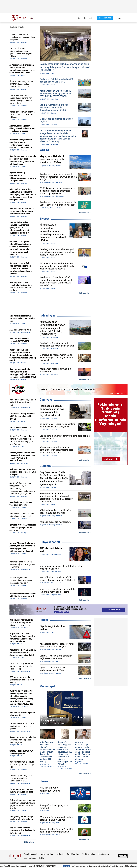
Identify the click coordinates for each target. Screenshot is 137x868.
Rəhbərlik (60, 854)
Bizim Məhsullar (73, 854)
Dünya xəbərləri (50, 542)
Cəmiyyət (46, 400)
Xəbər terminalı (105, 18)
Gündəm (45, 466)
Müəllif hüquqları (88, 854)
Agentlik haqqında (31, 854)
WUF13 (44, 150)
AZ (91, 18)
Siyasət (44, 219)
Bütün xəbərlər (84, 213)
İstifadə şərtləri (104, 854)
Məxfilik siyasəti (30, 858)
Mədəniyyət (47, 686)
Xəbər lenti (17, 27)
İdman (44, 781)
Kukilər (42, 858)
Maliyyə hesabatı (47, 854)
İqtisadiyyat (47, 315)
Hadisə (44, 620)
